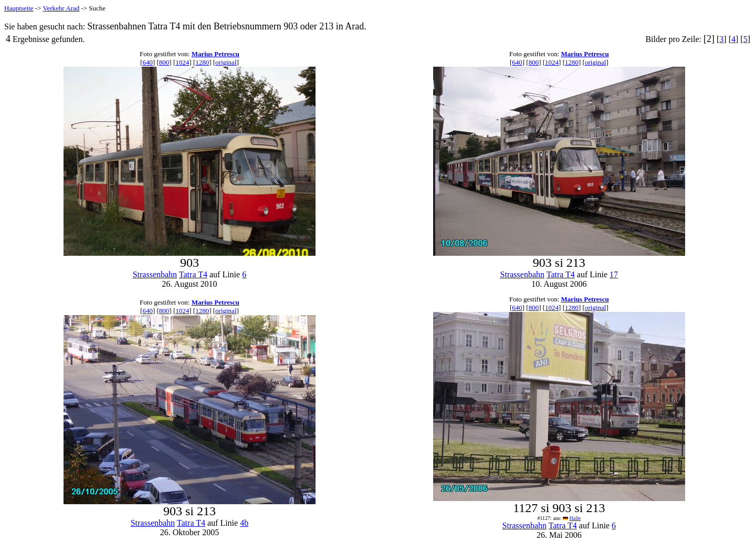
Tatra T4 (193, 274)
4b (244, 523)
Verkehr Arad (61, 8)
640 (148, 62)
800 (164, 62)
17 (614, 274)
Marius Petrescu (216, 54)
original (226, 62)
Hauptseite (19, 8)
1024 (182, 62)
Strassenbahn (155, 274)
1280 (202, 62)
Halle (575, 518)
